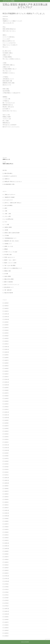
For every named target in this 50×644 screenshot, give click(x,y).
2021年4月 (6, 467)
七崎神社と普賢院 (8, 227)
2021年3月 (6, 469)
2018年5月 (6, 562)
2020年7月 (6, 491)
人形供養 (6, 230)
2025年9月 (6, 322)
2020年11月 (7, 480)
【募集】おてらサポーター (10, 195)
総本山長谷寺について (9, 287)
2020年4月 (6, 499)
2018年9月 (6, 551)
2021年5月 (6, 464)
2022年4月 (6, 434)
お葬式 (6, 208)
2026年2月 (6, 308)
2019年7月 (6, 524)
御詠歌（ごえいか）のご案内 (10, 263)
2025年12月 (7, 314)
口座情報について (8, 244)
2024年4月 (6, 369)
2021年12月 (7, 445)
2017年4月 (6, 598)
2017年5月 (6, 595)
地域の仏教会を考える (8, 164)
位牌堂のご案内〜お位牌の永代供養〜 (12, 233)
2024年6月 (6, 363)
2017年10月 (7, 581)
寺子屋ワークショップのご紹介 (11, 252)
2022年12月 (7, 412)
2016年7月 (6, 622)
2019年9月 (6, 519)
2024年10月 (7, 352)
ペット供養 (7, 225)
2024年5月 (6, 366)
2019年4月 (6, 532)
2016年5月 (6, 628)
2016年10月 (7, 614)
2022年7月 (6, 426)
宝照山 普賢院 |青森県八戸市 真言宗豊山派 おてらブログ (26, 6)
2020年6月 (6, 494)
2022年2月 (6, 439)
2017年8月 (6, 587)
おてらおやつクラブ (8, 200)
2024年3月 (6, 371)
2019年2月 (6, 538)
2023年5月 (6, 399)
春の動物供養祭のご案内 (9, 184)
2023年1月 (6, 409)
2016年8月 (6, 620)
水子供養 (6, 274)
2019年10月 (7, 516)
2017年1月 (6, 606)
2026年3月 (6, 306)
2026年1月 (6, 311)
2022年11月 (7, 415)
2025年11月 (7, 317)
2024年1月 (6, 377)
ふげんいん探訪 (8, 216)
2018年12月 (7, 543)
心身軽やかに (7, 179)
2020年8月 (6, 489)
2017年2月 (6, 603)
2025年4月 (6, 336)
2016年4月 (6, 630)
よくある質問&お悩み (9, 219)
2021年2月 (6, 472)
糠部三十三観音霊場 (8, 282)
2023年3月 (6, 404)
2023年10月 (7, 385)
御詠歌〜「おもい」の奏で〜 (10, 260)
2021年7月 (6, 459)
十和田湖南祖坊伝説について (10, 238)
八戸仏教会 (7, 235)
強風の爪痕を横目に (8, 173)
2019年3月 (6, 535)
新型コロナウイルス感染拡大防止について (13, 268)
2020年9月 (6, 486)
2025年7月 (6, 328)
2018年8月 (6, 554)
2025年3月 (6, 339)
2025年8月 (6, 325)
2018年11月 (7, 546)
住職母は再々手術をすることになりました (13, 182)
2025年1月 (6, 344)
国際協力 (6, 249)
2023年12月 (7, 379)
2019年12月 (7, 510)
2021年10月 (7, 450)
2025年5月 (6, 333)
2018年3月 (6, 568)
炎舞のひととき (6, 159)
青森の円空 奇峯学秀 (9, 293)
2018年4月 (6, 565)
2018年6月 (6, 560)
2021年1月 (6, 475)
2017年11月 (7, 579)
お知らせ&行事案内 (8, 205)
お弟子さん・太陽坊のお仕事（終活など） (13, 203)
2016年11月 (7, 611)
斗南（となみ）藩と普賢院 (10, 265)
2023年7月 (6, 393)
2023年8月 (6, 390)
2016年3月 (6, 633)
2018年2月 (6, 570)
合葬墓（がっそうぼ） (9, 246)
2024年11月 (7, 349)
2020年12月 (7, 478)
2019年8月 (6, 521)
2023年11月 (7, 382)
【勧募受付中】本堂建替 (9, 197)
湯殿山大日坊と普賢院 (9, 279)
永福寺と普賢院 (8, 276)
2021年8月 (6, 456)
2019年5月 (6, 530)
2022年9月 (6, 420)
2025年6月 (6, 330)
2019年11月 (7, 513)
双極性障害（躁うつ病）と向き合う (12, 241)
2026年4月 (6, 303)
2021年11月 (7, 448)
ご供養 (6, 211)
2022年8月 (6, 423)
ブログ (6, 222)
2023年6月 (6, 396)
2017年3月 (6, 600)
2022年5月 (6, 431)
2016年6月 (6, 625)
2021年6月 (6, 461)
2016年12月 (7, 609)
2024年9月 (6, 355)
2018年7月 (6, 557)
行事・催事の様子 (8, 290)
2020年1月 (6, 508)
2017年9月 (6, 584)
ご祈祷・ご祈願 (8, 214)
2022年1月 (6, 442)
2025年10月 (7, 319)
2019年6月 (6, 527)
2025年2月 (6, 341)
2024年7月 (6, 360)
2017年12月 (7, 576)
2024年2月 (6, 374)
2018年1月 (6, 573)
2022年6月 (6, 429)
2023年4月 (6, 401)
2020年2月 (6, 505)
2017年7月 (6, 590)
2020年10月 (7, 483)
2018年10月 (7, 549)
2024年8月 (6, 358)
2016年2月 (6, 636)
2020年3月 (6, 502)
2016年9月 (6, 617)
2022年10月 (7, 418)
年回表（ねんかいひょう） (10, 257)
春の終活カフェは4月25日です (11, 176)
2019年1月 (6, 540)
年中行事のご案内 (8, 255)
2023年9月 (6, 388)
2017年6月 (6, 592)
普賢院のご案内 (8, 271)
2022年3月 (6, 437)
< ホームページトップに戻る (8, 1)
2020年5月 (6, 497)
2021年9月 (6, 453)
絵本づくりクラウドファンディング (12, 285)
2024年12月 (7, 347)
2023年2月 (6, 407)
